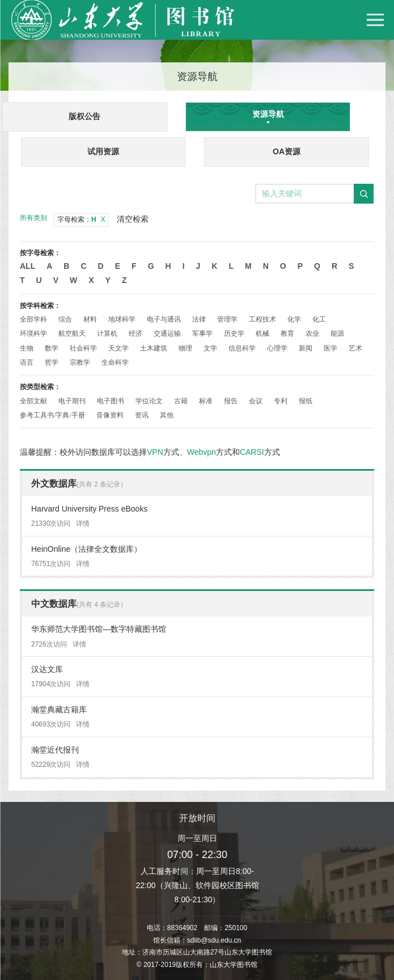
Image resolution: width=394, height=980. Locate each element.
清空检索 (133, 219)
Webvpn (202, 452)
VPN (155, 452)
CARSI (252, 452)
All (27, 266)
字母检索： (81, 219)
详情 (83, 523)
